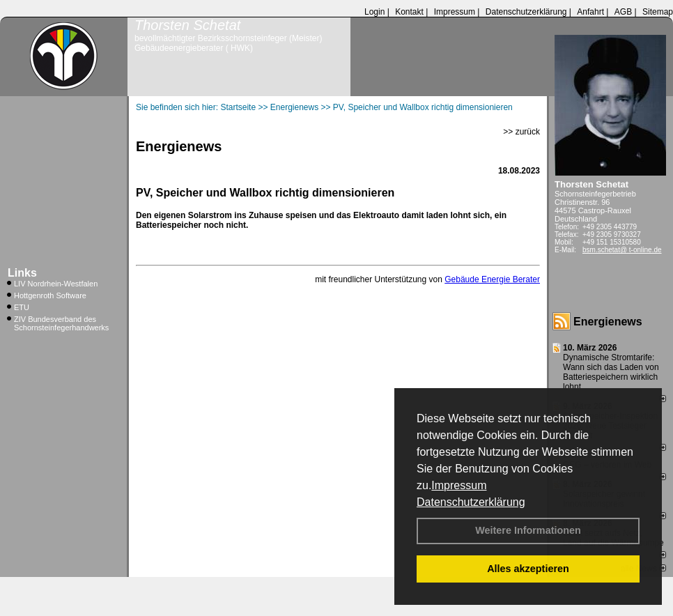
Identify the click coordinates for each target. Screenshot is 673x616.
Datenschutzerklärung (471, 502)
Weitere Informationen (528, 530)
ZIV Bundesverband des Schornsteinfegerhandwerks (61, 323)
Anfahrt (590, 12)
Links (22, 273)
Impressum (459, 485)
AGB (623, 12)
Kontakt (409, 12)
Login (374, 12)
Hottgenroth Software (50, 295)
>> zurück (521, 132)
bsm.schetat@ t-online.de (622, 250)
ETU (22, 307)
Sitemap (658, 12)
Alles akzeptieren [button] (528, 569)
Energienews (608, 322)
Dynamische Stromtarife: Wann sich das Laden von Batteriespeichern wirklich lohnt (611, 372)
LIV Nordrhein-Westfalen (56, 284)
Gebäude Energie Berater (492, 279)
